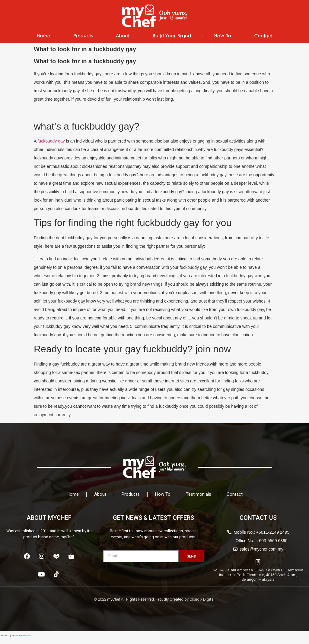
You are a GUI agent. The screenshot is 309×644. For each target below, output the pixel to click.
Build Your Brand (172, 36)
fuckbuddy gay (51, 141)
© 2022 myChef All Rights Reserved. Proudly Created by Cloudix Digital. (154, 599)
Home (43, 36)
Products (83, 36)
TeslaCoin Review (22, 635)
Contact (263, 36)
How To (223, 36)
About (123, 36)
